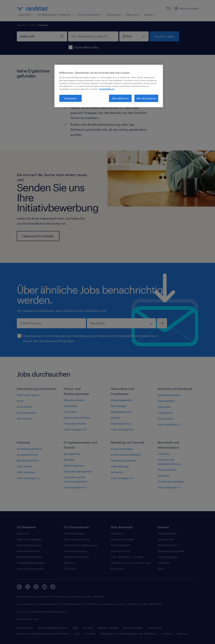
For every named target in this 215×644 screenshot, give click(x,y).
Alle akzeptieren (146, 98)
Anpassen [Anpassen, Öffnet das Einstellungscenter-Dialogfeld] (70, 98)
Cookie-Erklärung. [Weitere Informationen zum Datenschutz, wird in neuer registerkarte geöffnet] (107, 89)
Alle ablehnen (120, 98)
